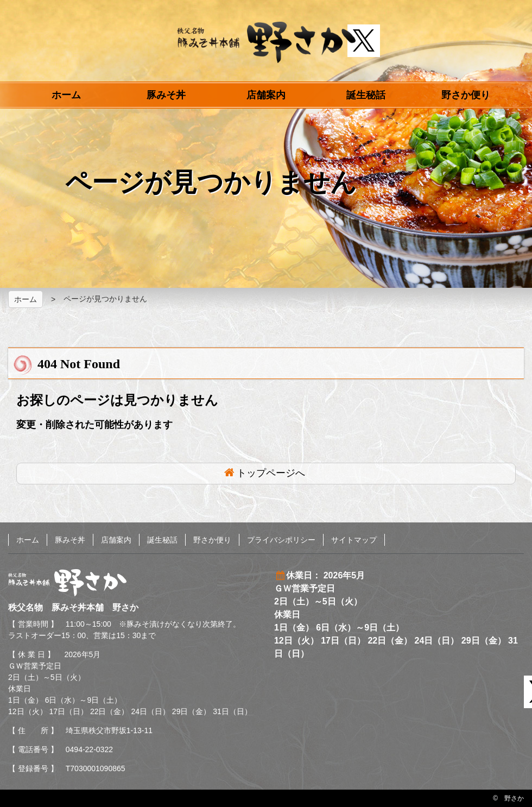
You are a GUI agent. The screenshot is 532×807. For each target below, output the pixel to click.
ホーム (66, 95)
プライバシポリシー (281, 540)
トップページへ (271, 473)
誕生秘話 (366, 95)
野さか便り (466, 95)
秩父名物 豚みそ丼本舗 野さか (266, 42)
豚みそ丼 (166, 95)
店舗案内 (266, 95)
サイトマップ (354, 540)
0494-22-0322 (89, 749)
